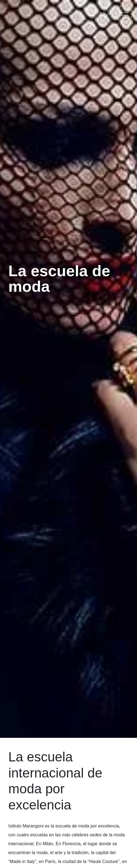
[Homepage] (38, 14)
